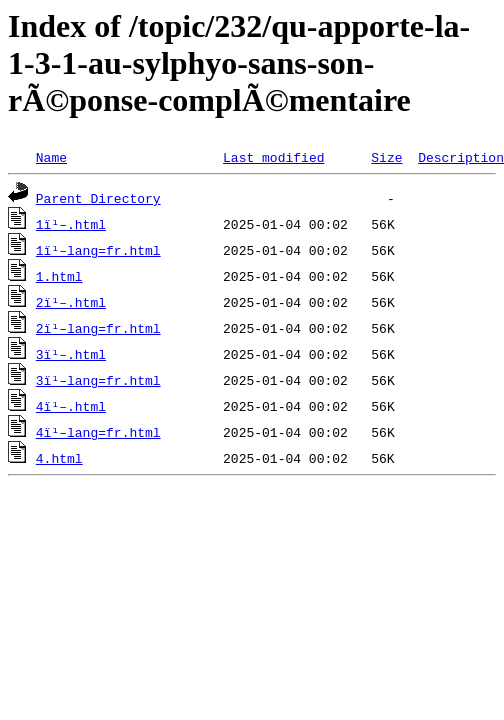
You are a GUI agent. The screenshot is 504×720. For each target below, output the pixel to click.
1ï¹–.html (71, 224)
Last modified (273, 157)
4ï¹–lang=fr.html (98, 432)
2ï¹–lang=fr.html (98, 328)
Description (461, 157)
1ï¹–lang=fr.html (98, 250)
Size (386, 157)
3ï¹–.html (71, 354)
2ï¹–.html (71, 302)
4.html (59, 458)
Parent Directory (98, 198)
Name (51, 157)
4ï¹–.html (71, 406)
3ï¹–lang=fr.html (98, 380)
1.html (59, 276)
